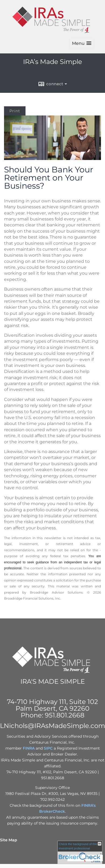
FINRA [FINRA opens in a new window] (29, 748)
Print (15, 111)
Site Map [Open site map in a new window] (9, 840)
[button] (82, 43)
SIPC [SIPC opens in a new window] (48, 748)
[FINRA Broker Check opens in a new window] (80, 852)
